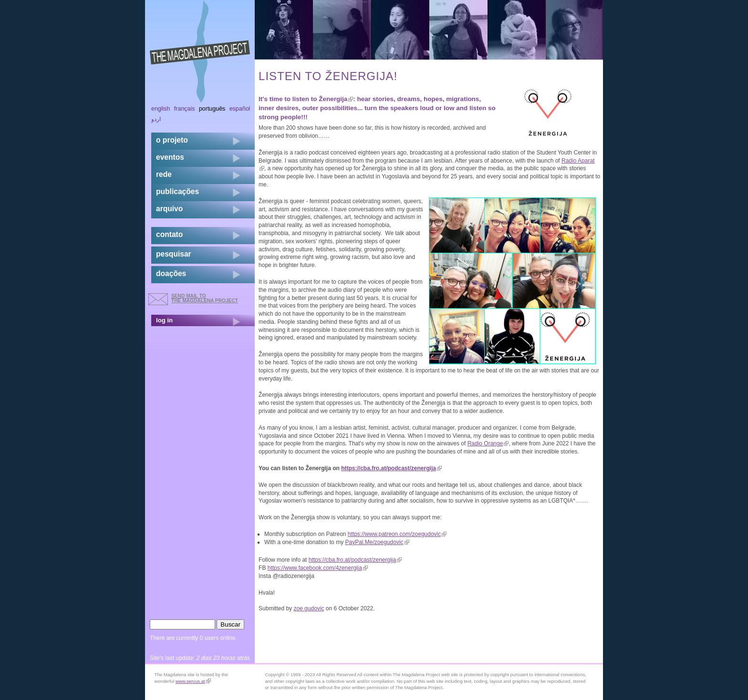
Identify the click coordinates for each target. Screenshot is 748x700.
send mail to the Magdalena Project (205, 298)
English (161, 109)
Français (185, 109)
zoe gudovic (309, 608)
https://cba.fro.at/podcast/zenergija (391, 468)
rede (164, 174)
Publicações (177, 191)
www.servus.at (193, 681)
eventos (170, 157)
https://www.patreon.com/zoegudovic (397, 534)
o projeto (172, 140)
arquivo (169, 209)
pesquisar (174, 254)
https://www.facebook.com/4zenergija (318, 568)
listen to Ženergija (323, 99)
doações (171, 273)
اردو (156, 119)
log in (164, 320)
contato (169, 234)
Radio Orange (488, 443)
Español (240, 109)
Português (212, 109)
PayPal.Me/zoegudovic (377, 542)
